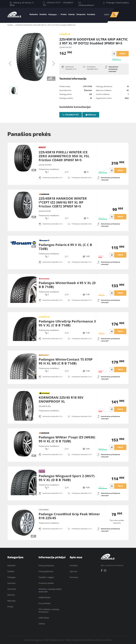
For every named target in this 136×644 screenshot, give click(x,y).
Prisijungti (110, 3)
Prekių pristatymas (46, 566)
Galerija (71, 14)
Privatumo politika (46, 583)
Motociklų (11, 601)
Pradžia (10, 25)
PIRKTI (123, 54)
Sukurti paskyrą (122, 3)
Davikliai (43, 14)
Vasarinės (11, 583)
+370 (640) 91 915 (71, 115)
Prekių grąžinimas (46, 571)
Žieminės (11, 595)
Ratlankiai (34, 14)
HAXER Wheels (45, 598)
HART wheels (44, 618)
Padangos (53, 15)
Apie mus (74, 571)
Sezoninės (12, 589)
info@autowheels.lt (86, 4)
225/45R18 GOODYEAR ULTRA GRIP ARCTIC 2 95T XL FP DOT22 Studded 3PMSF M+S (45, 25)
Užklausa (91, 115)
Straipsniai (81, 14)
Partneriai (74, 577)
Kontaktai (91, 14)
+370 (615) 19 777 (52, 3)
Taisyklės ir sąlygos (46, 577)
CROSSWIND (44, 510)
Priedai (64, 14)
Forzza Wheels (45, 603)
